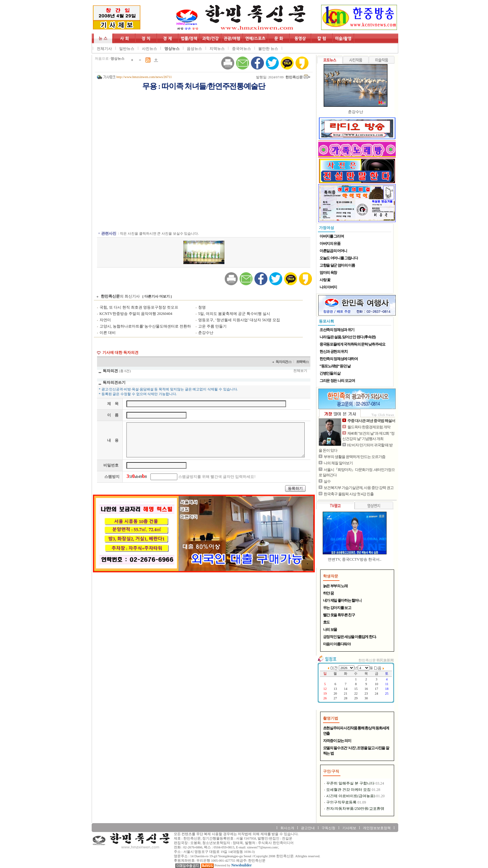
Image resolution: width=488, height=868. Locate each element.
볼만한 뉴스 (268, 49)
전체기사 (104, 49)
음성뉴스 (194, 49)
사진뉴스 (149, 49)
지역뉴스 (217, 49)
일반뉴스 (127, 49)
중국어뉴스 (241, 49)
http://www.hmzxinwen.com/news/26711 (144, 77)
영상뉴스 (172, 49)
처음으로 (102, 59)
